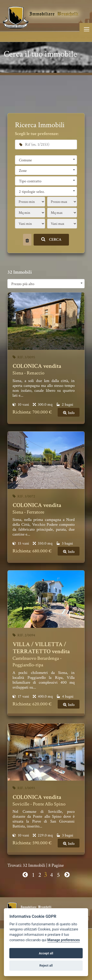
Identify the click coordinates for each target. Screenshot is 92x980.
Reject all (46, 965)
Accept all (46, 953)
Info (69, 413)
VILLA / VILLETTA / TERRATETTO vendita (41, 648)
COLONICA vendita (37, 366)
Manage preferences (64, 940)
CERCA (51, 240)
